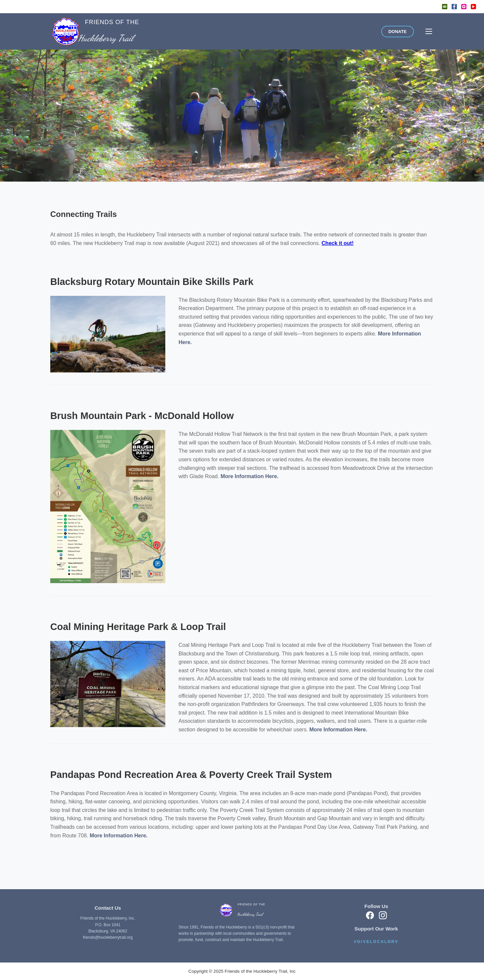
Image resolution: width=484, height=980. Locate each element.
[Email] (445, 7)
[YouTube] (473, 7)
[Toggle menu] (429, 31)
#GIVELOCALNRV (376, 942)
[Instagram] (464, 7)
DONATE (398, 32)
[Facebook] (454, 7)
